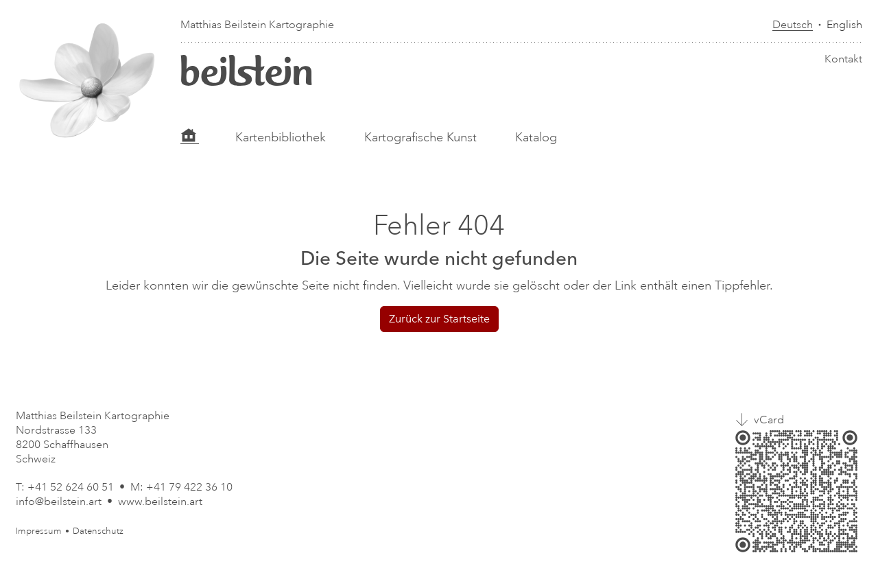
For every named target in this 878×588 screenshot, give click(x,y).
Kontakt (843, 59)
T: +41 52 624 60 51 (65, 487)
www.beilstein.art (160, 502)
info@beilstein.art (59, 502)
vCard (769, 420)
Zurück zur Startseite (439, 319)
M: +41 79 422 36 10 (181, 487)
